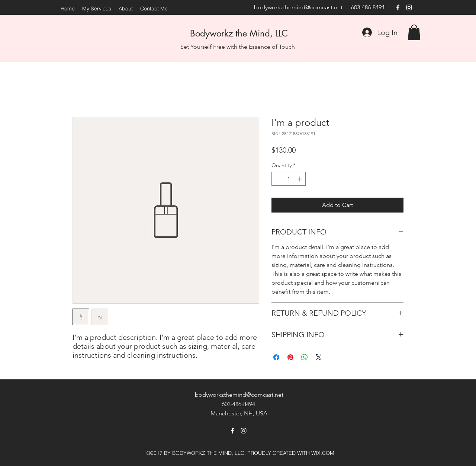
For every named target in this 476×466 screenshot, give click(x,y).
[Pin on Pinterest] (290, 357)
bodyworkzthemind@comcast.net (298, 7)
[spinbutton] (289, 179)
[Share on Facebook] (276, 357)
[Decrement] (277, 179)
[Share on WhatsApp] (305, 357)
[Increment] (300, 179)
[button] (414, 32)
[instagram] (409, 7)
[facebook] (398, 7)
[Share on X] (319, 357)
